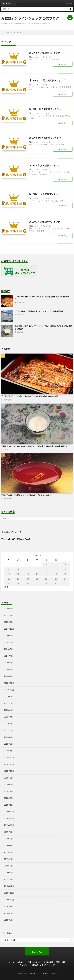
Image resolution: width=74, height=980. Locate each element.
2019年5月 (8, 852)
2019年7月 (8, 839)
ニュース (48, 87)
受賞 (62, 116)
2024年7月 (8, 636)
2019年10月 (9, 825)
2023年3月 (8, 724)
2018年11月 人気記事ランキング (45, 109)
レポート (51, 116)
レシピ (50, 201)
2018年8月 (8, 913)
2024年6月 (8, 642)
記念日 (45, 174)
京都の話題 (48, 962)
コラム (41, 59)
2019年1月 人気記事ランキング (45, 53)
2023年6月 (8, 710)
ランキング (46, 57)
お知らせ (21, 962)
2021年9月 (8, 744)
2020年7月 (8, 785)
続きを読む (63, 64)
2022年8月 (8, 730)
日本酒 (57, 59)
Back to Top (37, 952)
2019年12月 (9, 812)
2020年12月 (9, 757)
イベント (34, 59)
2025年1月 (8, 622)
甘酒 (31, 89)
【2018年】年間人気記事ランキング (47, 80)
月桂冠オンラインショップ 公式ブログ (30, 18)
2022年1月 (8, 737)
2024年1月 (8, 676)
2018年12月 (9, 886)
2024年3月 (8, 663)
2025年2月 (8, 615)
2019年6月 (8, 846)
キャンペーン (44, 144)
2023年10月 (9, 690)
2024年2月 (8, 670)
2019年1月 (8, 879)
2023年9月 (8, 697)
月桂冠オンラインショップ (43, 965)
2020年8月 (8, 778)
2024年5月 (8, 649)
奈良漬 (31, 231)
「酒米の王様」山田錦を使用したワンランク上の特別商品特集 (39, 311)
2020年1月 (8, 805)
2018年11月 (9, 893)
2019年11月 (9, 818)
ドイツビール (44, 172)
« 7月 (6, 587)
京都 (63, 87)
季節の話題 (8, 400)
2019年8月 (8, 832)
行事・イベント (34, 962)
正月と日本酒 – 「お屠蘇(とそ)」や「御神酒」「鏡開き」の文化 (26, 495)
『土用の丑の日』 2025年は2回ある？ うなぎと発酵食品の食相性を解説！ (30, 396)
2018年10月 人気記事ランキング (45, 138)
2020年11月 (9, 764)
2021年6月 (8, 751)
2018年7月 (8, 920)
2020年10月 (9, 771)
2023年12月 (9, 683)
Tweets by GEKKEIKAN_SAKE (16, 539)
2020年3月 (8, 798)
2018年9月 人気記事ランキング (45, 165)
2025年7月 (8, 609)
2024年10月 (9, 629)
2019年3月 (8, 866)
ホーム (11, 962)
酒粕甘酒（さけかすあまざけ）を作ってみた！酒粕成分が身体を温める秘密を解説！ (34, 446)
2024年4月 (8, 656)
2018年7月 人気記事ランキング (45, 222)
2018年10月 (9, 900)
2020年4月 (8, 791)
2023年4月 (8, 717)
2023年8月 (8, 703)
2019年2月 (8, 873)
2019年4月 (8, 859)
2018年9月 (8, 906)
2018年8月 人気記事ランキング (45, 194)
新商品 (67, 116)
